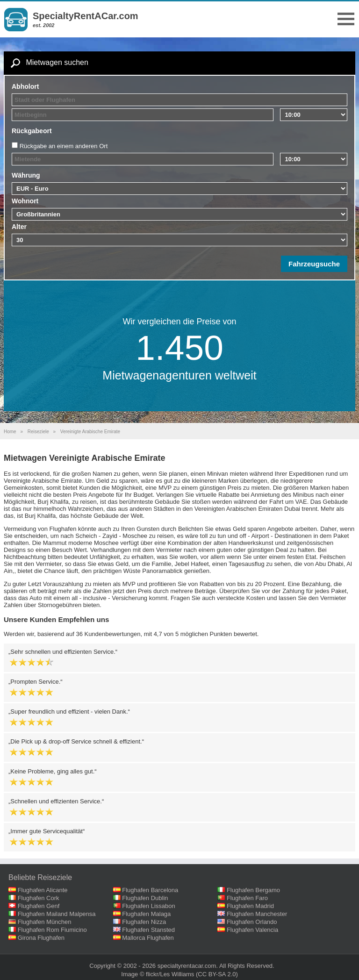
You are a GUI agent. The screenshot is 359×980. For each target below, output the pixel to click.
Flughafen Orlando (252, 922)
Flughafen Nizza (144, 922)
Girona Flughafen (41, 938)
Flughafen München (45, 922)
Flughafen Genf (39, 906)
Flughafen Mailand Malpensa (57, 914)
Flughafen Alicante (43, 890)
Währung (26, 175)
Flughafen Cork (39, 898)
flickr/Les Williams (170, 974)
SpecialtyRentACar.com (86, 16)
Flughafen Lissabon (148, 906)
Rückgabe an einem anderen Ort (64, 146)
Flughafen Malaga (146, 914)
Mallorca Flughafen (148, 938)
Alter (19, 227)
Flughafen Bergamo (253, 890)
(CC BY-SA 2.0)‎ (217, 974)
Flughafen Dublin (145, 898)
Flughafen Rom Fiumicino (52, 930)
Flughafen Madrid (250, 906)
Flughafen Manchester (257, 914)
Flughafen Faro (247, 898)
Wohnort (25, 201)
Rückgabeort (32, 131)
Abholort (25, 86)
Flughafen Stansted (148, 930)
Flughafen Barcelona (150, 890)
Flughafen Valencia (252, 930)
